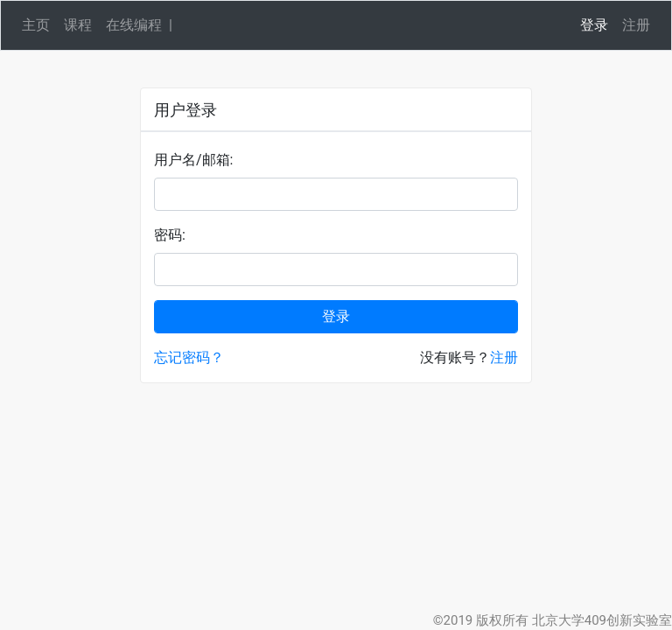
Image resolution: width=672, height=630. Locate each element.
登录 (594, 25)
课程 (78, 25)
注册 (636, 25)
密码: (170, 235)
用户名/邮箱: (193, 160)
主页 (36, 25)
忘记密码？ (189, 357)
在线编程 (134, 25)
